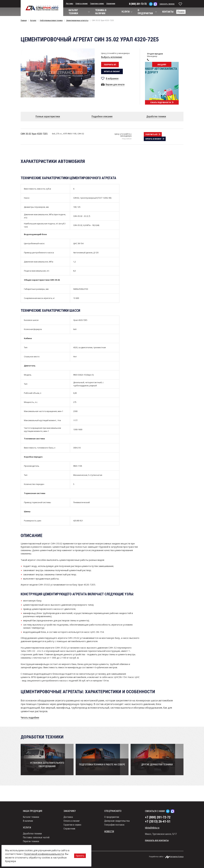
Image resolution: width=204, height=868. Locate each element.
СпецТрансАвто (42, 8)
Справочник (111, 4)
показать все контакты (157, 846)
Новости (109, 837)
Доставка (69, 4)
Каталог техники (31, 823)
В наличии (28, 827)
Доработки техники (32, 839)
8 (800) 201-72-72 (138, 4)
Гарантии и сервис (97, 4)
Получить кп (110, 65)
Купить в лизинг (112, 71)
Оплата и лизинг (82, 4)
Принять (80, 856)
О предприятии (112, 823)
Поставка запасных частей (36, 843)
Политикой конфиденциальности (44, 854)
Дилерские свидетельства (117, 827)
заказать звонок (167, 4)
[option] (58, 73)
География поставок (114, 830)
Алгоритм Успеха (177, 862)
